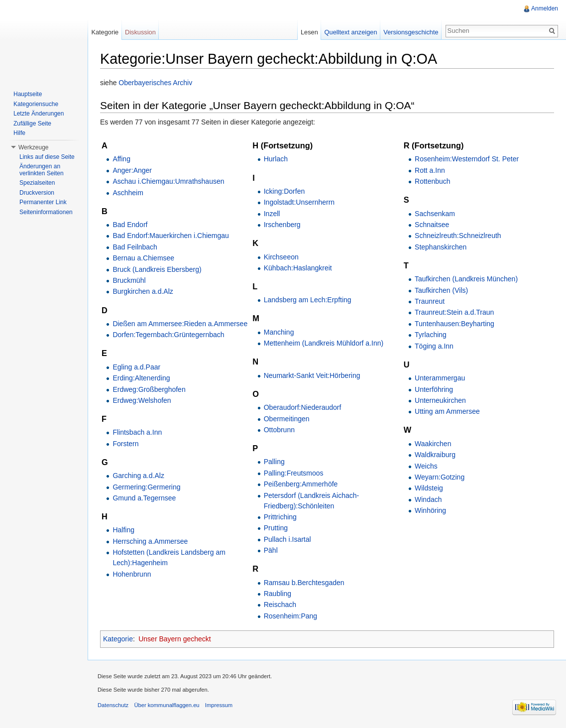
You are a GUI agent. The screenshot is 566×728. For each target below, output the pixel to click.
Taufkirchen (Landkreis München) (466, 279)
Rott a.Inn (430, 170)
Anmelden (545, 8)
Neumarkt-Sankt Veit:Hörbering (312, 375)
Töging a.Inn (434, 346)
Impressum (219, 705)
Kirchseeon (281, 257)
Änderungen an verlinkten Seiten (42, 170)
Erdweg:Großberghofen (149, 389)
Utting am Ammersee (447, 411)
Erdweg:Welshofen (142, 400)
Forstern (125, 444)
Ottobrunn (279, 430)
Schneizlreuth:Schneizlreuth (458, 236)
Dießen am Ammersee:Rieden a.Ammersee (180, 324)
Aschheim (128, 193)
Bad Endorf (130, 225)
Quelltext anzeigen (351, 32)
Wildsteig (429, 488)
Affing (121, 159)
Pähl (271, 550)
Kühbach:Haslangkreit (298, 268)
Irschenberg (282, 225)
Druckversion (37, 193)
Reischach (280, 605)
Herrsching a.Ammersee (150, 541)
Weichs (426, 466)
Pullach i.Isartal (287, 539)
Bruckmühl (129, 280)
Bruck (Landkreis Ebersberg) (157, 269)
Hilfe (19, 133)
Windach (428, 499)
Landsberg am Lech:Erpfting (308, 300)
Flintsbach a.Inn (137, 432)
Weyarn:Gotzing (440, 477)
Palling (274, 462)
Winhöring (430, 510)
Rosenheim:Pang (290, 616)
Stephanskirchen (441, 247)
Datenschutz (113, 705)
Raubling (278, 594)
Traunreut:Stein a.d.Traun (454, 312)
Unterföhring (434, 389)
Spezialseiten (37, 183)
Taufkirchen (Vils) (441, 290)
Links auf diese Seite (47, 157)
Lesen (309, 32)
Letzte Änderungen (39, 114)
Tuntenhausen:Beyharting (454, 324)
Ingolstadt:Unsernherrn (299, 202)
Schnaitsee (432, 225)
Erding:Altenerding (141, 378)
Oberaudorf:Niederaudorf (303, 407)
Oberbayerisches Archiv (155, 83)
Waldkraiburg (435, 455)
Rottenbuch (433, 181)
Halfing (123, 530)
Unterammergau (440, 378)
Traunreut (430, 301)
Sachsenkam (435, 214)
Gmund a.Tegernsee (144, 498)
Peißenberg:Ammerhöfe (301, 484)
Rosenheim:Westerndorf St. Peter (467, 159)
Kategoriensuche (36, 104)
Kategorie (118, 639)
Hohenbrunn (132, 574)
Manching (279, 332)
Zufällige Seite (32, 123)
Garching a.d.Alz (138, 476)
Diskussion (140, 32)
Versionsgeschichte (411, 32)
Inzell (272, 214)
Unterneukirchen (440, 400)
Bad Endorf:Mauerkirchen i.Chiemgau (170, 236)
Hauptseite (28, 94)
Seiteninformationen (46, 212)
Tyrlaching (431, 335)
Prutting (276, 528)
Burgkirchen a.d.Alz (143, 291)
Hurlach (276, 159)
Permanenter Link (43, 202)
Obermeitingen (287, 419)
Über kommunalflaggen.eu (167, 705)
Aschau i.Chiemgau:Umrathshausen (168, 181)
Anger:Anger (132, 170)
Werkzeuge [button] (33, 147)
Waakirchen (433, 444)
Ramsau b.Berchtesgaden (304, 583)
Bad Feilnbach (135, 247)
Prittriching (280, 517)
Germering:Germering (146, 487)
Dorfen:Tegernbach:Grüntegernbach (168, 335)
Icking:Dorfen (284, 191)
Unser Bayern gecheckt (175, 639)
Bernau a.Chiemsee (143, 258)
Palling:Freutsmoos (294, 473)
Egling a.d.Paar (136, 367)
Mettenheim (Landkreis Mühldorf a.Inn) (324, 343)
